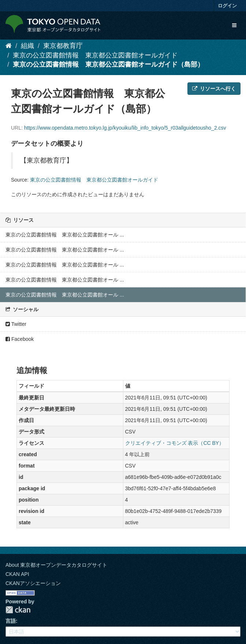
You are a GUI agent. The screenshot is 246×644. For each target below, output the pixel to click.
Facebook (20, 339)
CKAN (18, 610)
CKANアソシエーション (33, 583)
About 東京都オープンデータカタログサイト (56, 565)
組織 (27, 46)
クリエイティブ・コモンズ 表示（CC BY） (175, 443)
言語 (11, 621)
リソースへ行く (214, 89)
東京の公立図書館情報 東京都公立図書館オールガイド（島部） (108, 64)
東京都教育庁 (63, 46)
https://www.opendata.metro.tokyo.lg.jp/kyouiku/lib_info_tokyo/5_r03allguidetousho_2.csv (125, 128)
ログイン (227, 6)
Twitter (16, 324)
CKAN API (17, 574)
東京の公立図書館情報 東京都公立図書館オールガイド (95, 55)
